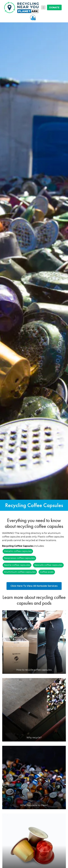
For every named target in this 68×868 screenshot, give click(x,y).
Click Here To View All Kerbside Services (34, 586)
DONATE (54, 7)
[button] (33, 17)
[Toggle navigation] (43, 7)
